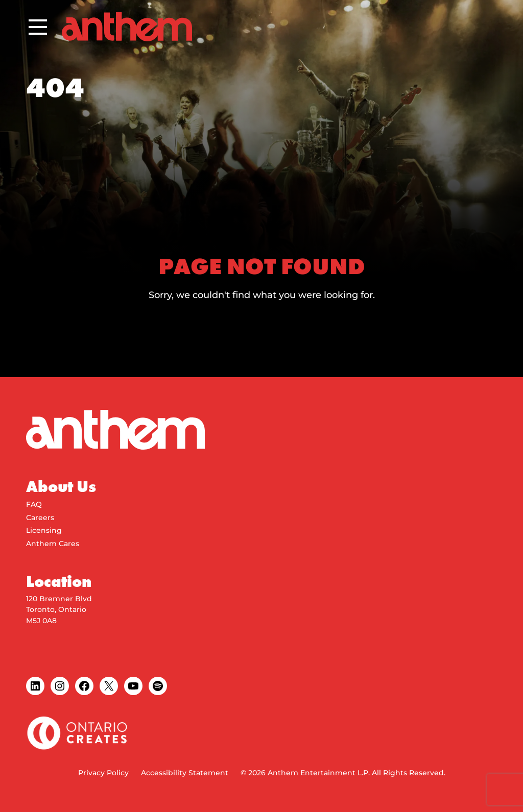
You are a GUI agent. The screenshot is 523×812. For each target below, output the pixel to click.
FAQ (34, 504)
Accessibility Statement (185, 773)
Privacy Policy (103, 773)
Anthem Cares (53, 544)
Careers (40, 518)
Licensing (44, 530)
